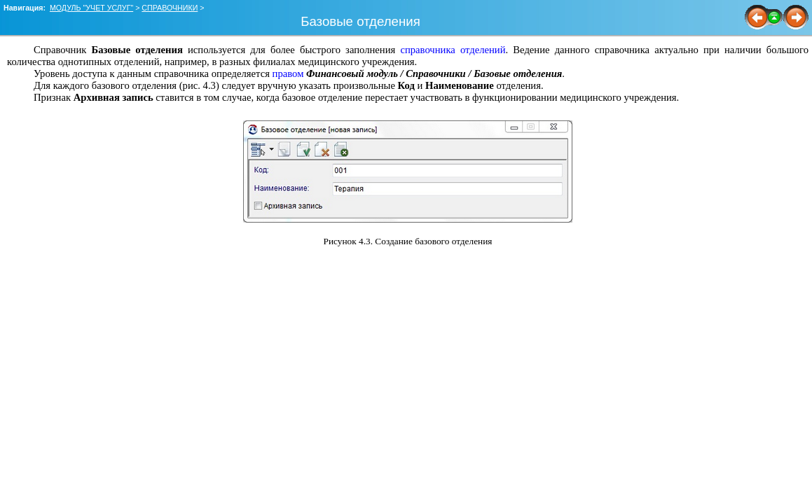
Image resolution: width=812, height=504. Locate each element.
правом (288, 73)
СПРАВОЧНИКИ (170, 8)
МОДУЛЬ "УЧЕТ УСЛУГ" (91, 8)
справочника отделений (453, 50)
